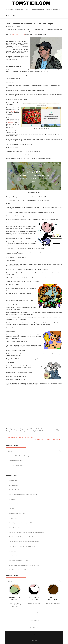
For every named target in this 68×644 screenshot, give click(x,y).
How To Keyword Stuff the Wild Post (19, 570)
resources (13, 431)
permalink (56, 431)
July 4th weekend (14, 485)
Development (27, 429)
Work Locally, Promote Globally (15, 9)
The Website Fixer (14, 556)
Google (35, 429)
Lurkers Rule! (12, 551)
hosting (13, 111)
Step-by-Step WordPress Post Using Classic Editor (23, 494)
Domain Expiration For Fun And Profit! (19, 560)
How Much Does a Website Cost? (35, 9)
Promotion (44, 429)
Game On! (12, 509)
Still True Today (13, 480)
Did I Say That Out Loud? (16, 527)
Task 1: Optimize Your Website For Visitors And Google (24, 542)
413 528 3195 (34, 628)
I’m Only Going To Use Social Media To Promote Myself (24, 565)
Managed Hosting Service (53, 9)
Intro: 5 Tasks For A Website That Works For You (21, 438)
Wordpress (50, 429)
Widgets (34, 431)
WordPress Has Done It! (16, 490)
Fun (32, 429)
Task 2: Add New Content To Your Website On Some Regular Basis (27, 532)
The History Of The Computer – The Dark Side (48, 439)
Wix (38, 431)
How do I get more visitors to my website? (20, 523)
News (39, 429)
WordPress (42, 431)
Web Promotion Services (16, 465)
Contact (13, 15)
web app (29, 431)
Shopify (18, 431)
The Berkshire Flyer (14, 504)
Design (22, 429)
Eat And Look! (13, 499)
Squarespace (24, 431)
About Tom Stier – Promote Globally (19, 456)
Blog (8, 15)
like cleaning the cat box (18, 34)
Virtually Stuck (13, 518)
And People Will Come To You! (17, 513)
